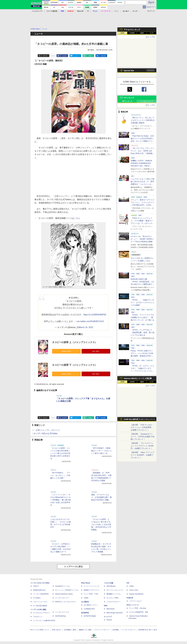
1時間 (122, 33)
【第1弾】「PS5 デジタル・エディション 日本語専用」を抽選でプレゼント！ (142, 427)
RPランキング (127, 101)
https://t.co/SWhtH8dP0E (95, 315)
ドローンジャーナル (40, 602)
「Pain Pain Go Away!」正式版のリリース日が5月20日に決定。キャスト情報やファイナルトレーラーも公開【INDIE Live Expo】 (142, 141)
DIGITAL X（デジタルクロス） (66, 602)
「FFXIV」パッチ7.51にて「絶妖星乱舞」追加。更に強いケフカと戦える (142, 332)
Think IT (36, 586)
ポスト (45, 56)
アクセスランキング (132, 30)
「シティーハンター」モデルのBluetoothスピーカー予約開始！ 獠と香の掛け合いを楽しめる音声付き (61, 500)
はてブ (77, 56)
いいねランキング (147, 101)
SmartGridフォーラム (63, 586)
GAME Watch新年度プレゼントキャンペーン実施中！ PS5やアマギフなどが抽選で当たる (139, 420)
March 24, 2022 (86, 327)
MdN (106, 606)
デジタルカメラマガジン (42, 613)
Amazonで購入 (66, 351)
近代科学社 (85, 613)
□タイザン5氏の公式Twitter (45, 434)
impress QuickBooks (136, 594)
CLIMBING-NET (89, 609)
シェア (64, 56)
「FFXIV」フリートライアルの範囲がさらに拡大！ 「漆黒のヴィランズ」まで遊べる (142, 317)
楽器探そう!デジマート (92, 590)
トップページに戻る (73, 567)
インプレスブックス (62, 612)
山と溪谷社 (85, 602)
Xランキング (129, 98)
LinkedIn (103, 56)
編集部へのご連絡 (85, 630)
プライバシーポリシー (102, 630)
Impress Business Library (64, 594)
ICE (128, 583)
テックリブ (108, 617)
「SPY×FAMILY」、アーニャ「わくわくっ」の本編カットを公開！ (60, 475)
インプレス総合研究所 (41, 594)
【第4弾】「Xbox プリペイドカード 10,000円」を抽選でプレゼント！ (143, 455)
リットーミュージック (92, 586)
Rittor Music (86, 583)
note (90, 56)
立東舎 (86, 598)
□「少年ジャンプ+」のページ (46, 430)
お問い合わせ (56, 630)
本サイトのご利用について (40, 630)
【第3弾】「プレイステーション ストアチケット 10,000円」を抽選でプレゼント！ (142, 446)
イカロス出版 (109, 583)
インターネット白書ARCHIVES (44, 621)
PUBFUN (130, 598)
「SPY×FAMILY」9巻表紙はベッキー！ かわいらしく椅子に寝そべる (101, 451)
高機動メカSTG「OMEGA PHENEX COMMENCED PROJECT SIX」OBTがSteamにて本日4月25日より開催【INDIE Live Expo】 (142, 166)
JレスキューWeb (112, 598)
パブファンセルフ (135, 601)
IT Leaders (37, 598)
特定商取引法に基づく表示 (148, 630)
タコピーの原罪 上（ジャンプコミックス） (75, 342)
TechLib (109, 620)
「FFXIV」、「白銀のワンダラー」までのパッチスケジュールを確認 (142, 302)
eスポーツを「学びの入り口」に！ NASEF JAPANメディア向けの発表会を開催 (142, 239)
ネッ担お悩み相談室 (40, 606)
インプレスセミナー (62, 598)
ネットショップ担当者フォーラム (67, 590)
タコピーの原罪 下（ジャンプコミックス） (75, 365)
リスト (53, 56)
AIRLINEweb (111, 586)
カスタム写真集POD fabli (139, 612)
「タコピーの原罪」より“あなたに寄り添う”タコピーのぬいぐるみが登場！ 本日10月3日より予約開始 (101, 524)
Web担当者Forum (39, 590)
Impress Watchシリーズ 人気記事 (138, 378)
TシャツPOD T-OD (91, 594)
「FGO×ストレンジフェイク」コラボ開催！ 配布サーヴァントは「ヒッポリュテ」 (142, 221)
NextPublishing (60, 616)
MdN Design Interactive (115, 613)
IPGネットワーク (133, 605)
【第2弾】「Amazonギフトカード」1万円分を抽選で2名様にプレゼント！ (143, 437)
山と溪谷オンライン (91, 605)
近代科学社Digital (90, 616)
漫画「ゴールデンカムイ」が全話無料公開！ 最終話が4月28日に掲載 (101, 497)
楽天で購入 (96, 351)
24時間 (132, 33)
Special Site (129, 71)
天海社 (132, 586)
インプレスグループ (128, 630)
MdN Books (111, 609)
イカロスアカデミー (113, 602)
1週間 (142, 33)
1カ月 (152, 33)
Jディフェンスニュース (115, 590)
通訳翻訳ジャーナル (113, 594)
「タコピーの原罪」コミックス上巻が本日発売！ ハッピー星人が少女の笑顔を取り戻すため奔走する (60, 453)
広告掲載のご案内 (70, 630)
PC (88, 11)
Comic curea (134, 590)
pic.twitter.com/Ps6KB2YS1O (91, 321)
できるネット (38, 617)
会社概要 (116, 630)
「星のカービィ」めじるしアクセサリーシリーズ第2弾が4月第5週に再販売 (143, 120)
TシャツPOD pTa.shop (138, 608)
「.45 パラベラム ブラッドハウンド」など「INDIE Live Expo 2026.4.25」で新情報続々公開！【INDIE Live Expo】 (142, 153)
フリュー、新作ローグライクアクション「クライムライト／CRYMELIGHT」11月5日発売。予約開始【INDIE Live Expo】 (142, 205)
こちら (77, 218)
